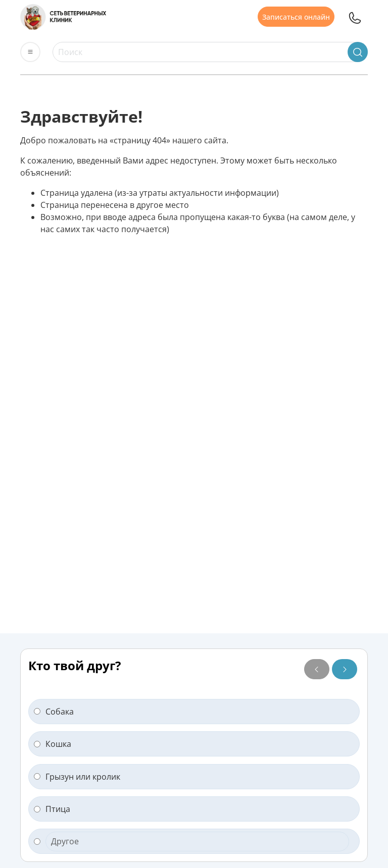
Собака (54, 712)
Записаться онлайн (296, 16)
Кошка (53, 744)
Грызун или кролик (77, 777)
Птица (52, 809)
